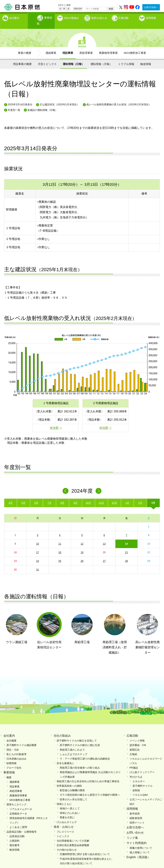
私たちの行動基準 (16, 748)
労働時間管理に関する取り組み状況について (85, 848)
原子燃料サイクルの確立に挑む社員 (80, 739)
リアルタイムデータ (21, 803)
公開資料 (15, 834)
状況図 (54, 421)
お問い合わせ (135, 826)
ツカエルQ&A (140, 789)
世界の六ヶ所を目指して (73, 793)
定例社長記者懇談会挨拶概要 (73, 839)
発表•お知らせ (99, 17)
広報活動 (123, 17)
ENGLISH (78, 9)
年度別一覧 (14, 104)
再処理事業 (86, 47)
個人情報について (140, 846)
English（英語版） (138, 851)
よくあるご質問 (18, 821)
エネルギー (139, 775)
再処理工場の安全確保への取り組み (80, 761)
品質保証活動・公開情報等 (22, 825)
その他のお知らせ (67, 843)
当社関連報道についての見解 (73, 834)
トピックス (63, 830)
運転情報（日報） (73, 58)
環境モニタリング (16, 798)
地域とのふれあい (70, 807)
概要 (9, 771)
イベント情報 (137, 734)
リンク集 (132, 831)
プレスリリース (65, 825)
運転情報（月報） (101, 58)
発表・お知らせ (64, 821)
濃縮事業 (51, 47)
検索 (111, 9)
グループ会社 (14, 761)
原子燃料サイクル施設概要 (22, 739)
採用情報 (151, 17)
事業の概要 (25, 47)
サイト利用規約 (137, 837)
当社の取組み (71, 17)
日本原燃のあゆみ (16, 752)
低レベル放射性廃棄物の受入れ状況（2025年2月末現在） (119, 98)
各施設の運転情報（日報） (42, 104)
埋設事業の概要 (22, 58)
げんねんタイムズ (67, 816)
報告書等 (15, 839)
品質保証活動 (17, 830)
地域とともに (64, 798)
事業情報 (42, 17)
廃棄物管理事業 (108, 47)
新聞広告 (135, 743)
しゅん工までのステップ (73, 748)
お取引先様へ (151, 7)
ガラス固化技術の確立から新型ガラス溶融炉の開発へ (90, 789)
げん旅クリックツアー (142, 766)
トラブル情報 (126, 58)
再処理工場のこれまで (72, 743)
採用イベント (137, 816)
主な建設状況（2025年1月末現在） (59, 98)
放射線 (136, 784)
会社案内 (14, 17)
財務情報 (11, 757)
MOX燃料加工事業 (135, 47)
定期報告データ (18, 807)
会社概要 (11, 734)
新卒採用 (135, 807)
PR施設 (134, 761)
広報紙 (133, 748)
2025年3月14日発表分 (20, 98)
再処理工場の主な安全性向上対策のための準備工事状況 (88, 775)
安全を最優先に (65, 757)
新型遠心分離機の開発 (72, 784)
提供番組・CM (138, 739)
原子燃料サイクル (142, 780)
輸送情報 (146, 58)
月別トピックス (47, 58)
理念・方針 (13, 743)
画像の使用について (141, 841)
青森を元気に (67, 811)
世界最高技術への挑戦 (69, 780)
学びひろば (136, 770)
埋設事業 (68, 47)
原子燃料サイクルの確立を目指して (77, 734)
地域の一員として (70, 802)
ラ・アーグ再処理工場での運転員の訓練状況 (85, 752)
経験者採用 (136, 812)
